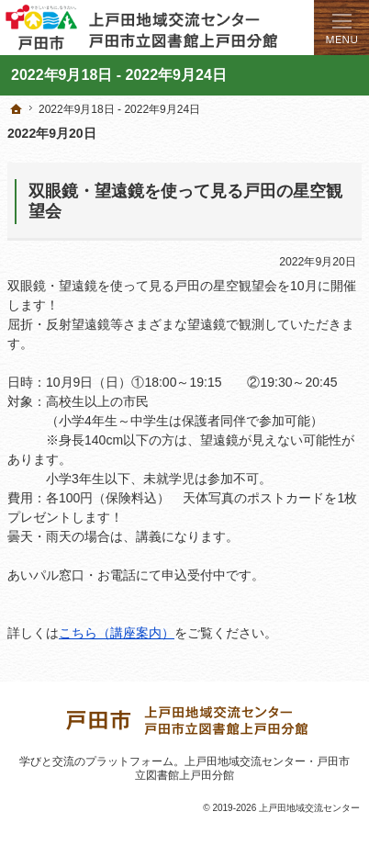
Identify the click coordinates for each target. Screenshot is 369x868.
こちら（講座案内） (117, 633)
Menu (341, 28)
